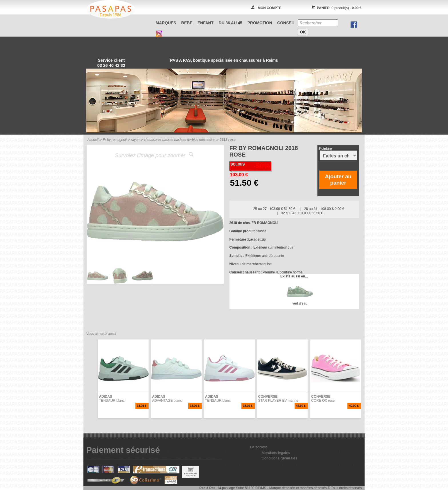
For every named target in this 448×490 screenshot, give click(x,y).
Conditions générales (279, 458)
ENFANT (205, 23)
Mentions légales (276, 453)
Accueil (93, 140)
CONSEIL (286, 23)
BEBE (187, 23)
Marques (166, 23)
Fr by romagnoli (115, 140)
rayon (135, 140)
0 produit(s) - (336, 8)
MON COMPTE (270, 8)
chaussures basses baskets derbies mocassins (180, 140)
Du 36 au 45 (230, 23)
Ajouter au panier (338, 180)
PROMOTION (260, 23)
